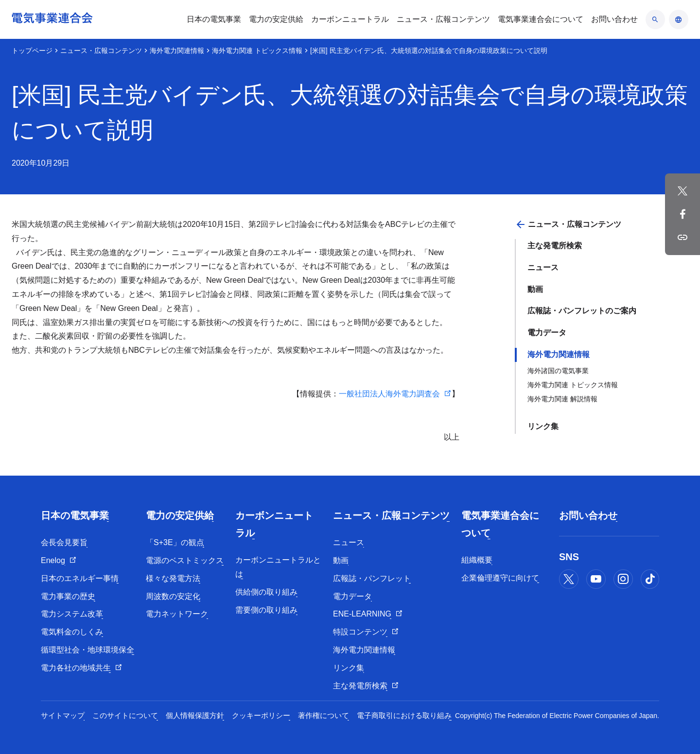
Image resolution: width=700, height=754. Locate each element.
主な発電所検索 (555, 246)
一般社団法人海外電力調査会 (389, 394)
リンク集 (543, 426)
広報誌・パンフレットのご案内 (582, 311)
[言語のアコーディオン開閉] (679, 19)
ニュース (543, 267)
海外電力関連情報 (177, 51)
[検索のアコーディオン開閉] (655, 19)
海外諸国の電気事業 (558, 371)
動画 (535, 289)
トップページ (32, 51)
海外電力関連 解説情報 (562, 399)
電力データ (547, 333)
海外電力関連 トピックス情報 (257, 51)
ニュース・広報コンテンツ (101, 51)
